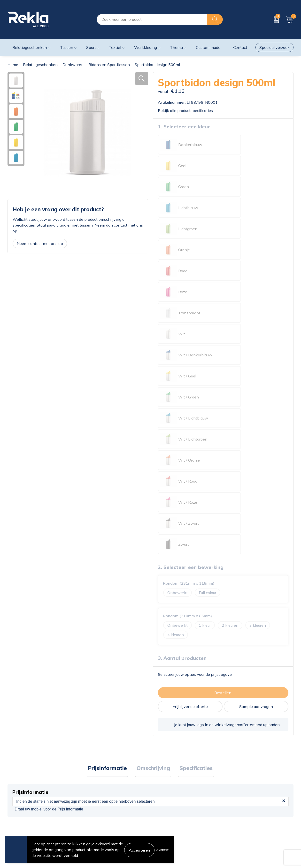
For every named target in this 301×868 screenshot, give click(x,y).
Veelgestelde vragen (98, 826)
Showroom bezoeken (99, 834)
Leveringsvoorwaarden (246, 818)
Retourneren (164, 818)
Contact (160, 795)
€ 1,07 (25, 706)
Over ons (88, 795)
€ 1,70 (169, 701)
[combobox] (152, 19)
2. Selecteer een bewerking (191, 293)
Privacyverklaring (241, 803)
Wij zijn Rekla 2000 (98, 811)
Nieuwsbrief (91, 818)
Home (13, 65)
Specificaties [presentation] (194, 495)
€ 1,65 (240, 701)
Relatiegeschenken (40, 65)
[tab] (110, 495)
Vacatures (89, 803)
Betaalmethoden (168, 811)
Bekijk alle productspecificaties (187, 110)
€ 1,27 (97, 694)
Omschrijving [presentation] (153, 495)
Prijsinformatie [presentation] (110, 495)
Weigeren (162, 850)
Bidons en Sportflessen (109, 65)
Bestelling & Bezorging (173, 803)
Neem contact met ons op (40, 243)
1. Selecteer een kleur (184, 126)
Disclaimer (235, 811)
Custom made (208, 47)
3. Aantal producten (182, 384)
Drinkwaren (73, 65)
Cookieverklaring (240, 795)
